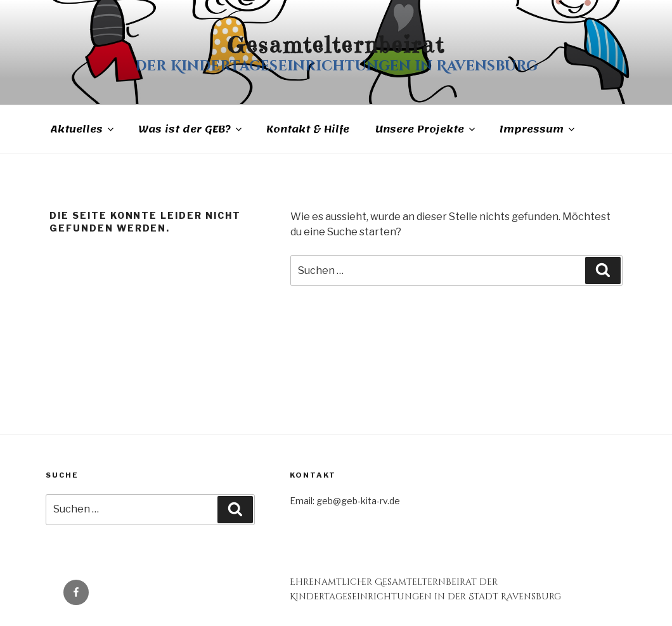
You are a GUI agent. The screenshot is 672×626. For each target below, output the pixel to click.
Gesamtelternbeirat (336, 45)
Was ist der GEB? (191, 129)
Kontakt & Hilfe (308, 129)
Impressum (538, 129)
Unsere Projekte (426, 129)
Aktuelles (83, 129)
